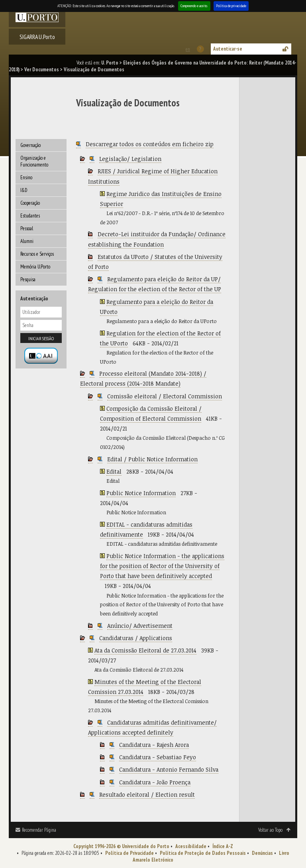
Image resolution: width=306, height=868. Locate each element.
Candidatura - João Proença (155, 782)
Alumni (27, 241)
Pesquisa (28, 279)
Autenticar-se (228, 49)
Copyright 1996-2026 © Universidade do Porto (121, 846)
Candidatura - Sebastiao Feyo (158, 757)
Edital (114, 471)
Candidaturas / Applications (136, 638)
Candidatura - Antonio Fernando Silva (169, 769)
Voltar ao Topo (270, 830)
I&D (24, 190)
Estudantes (30, 216)
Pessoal (27, 228)
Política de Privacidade (129, 853)
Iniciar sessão (41, 338)
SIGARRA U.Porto (37, 37)
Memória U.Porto (35, 267)
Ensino (26, 177)
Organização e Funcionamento (34, 161)
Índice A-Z (223, 846)
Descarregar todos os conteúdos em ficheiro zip (150, 144)
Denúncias (262, 853)
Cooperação (30, 203)
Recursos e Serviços (37, 254)
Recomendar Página (39, 830)
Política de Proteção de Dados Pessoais (203, 853)
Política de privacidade (231, 6)
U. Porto (110, 63)
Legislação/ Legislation (130, 159)
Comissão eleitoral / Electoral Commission (165, 396)
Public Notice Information (141, 493)
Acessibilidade (191, 846)
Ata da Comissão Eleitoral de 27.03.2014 (145, 650)
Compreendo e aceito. (194, 6)
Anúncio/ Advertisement (140, 626)
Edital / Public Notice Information (152, 459)
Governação (30, 145)
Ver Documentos (42, 70)
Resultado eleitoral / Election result (147, 795)
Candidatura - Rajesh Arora (154, 745)
